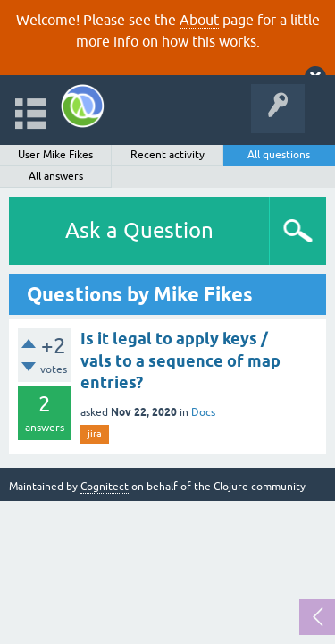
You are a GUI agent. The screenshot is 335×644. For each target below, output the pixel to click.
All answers (56, 176)
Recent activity (167, 155)
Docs (203, 412)
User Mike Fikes (55, 155)
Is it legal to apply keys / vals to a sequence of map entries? (180, 360)
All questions (279, 155)
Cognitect (105, 487)
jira (95, 434)
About (199, 20)
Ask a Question (139, 230)
